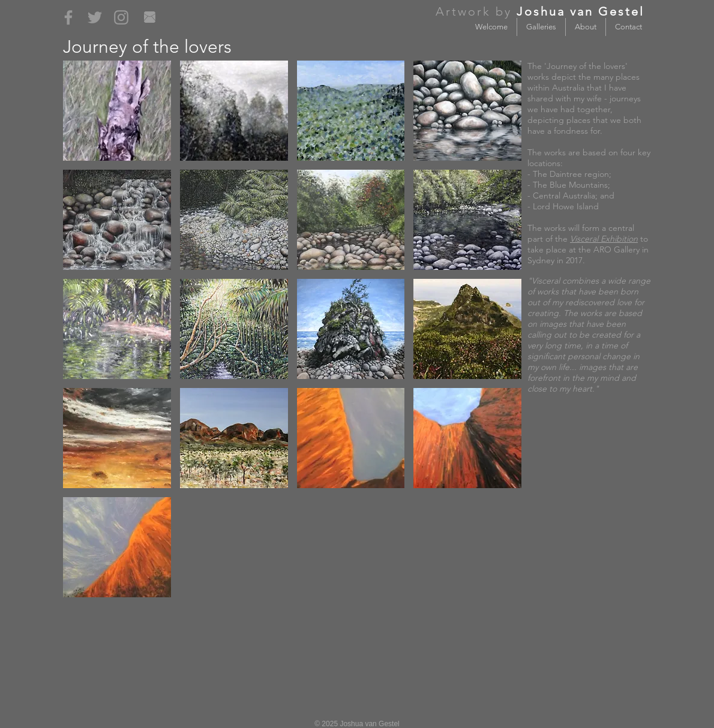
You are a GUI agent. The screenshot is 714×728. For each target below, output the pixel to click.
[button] (117, 111)
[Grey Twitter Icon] (95, 17)
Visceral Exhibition (604, 239)
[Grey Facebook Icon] (68, 17)
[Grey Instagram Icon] (121, 17)
